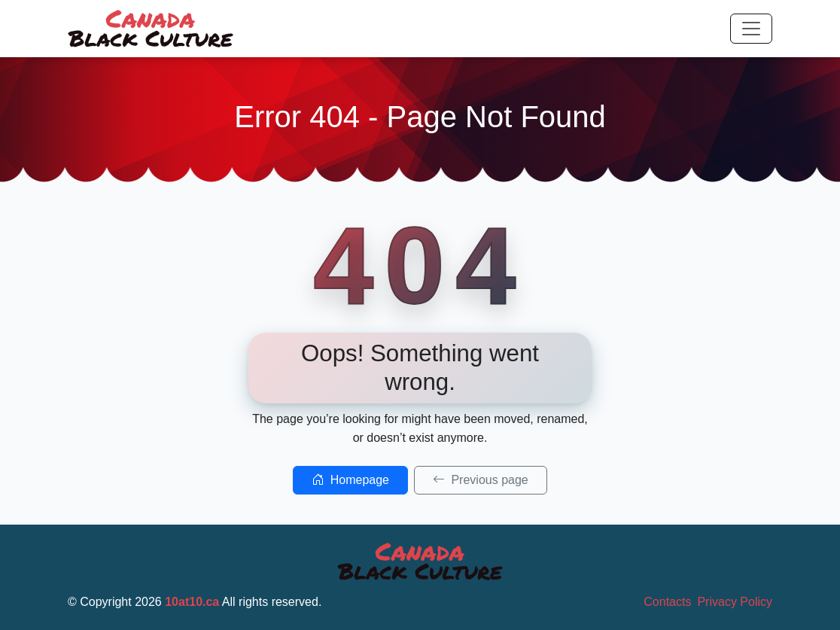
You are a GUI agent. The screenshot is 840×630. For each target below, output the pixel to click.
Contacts (667, 602)
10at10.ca (192, 602)
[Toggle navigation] (751, 29)
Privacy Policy (735, 602)
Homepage (350, 480)
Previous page (481, 480)
